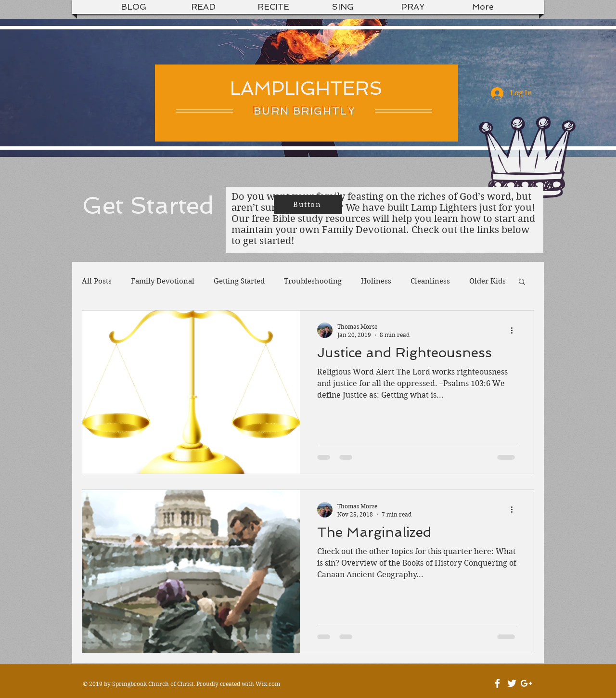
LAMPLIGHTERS (306, 88)
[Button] (308, 205)
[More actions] (515, 330)
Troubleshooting (313, 281)
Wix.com (268, 684)
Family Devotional (163, 281)
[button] (522, 282)
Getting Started (239, 281)
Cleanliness (430, 281)
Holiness (376, 281)
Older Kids (488, 281)
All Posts (97, 281)
